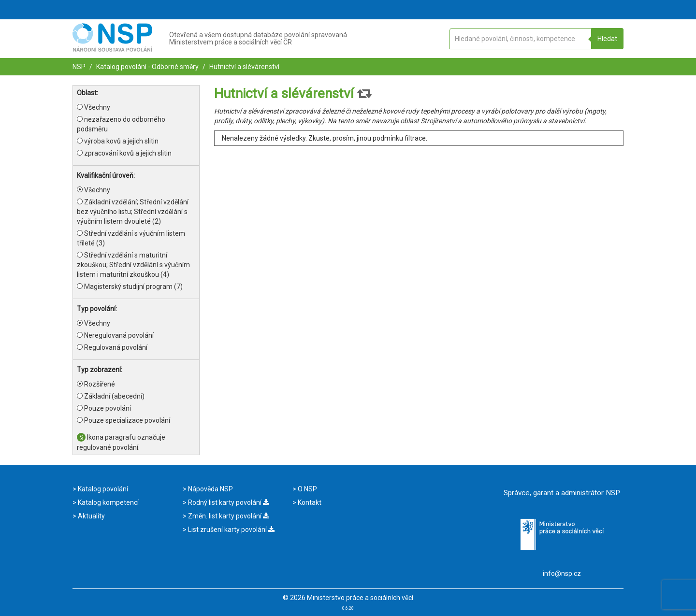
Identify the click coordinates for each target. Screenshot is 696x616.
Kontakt (309, 502)
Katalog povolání (102, 489)
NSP (79, 67)
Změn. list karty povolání (228, 516)
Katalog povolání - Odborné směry (147, 67)
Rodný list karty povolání (228, 502)
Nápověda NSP (210, 489)
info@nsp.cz (562, 573)
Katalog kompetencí (108, 502)
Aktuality (91, 516)
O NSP (307, 489)
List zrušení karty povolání (231, 530)
